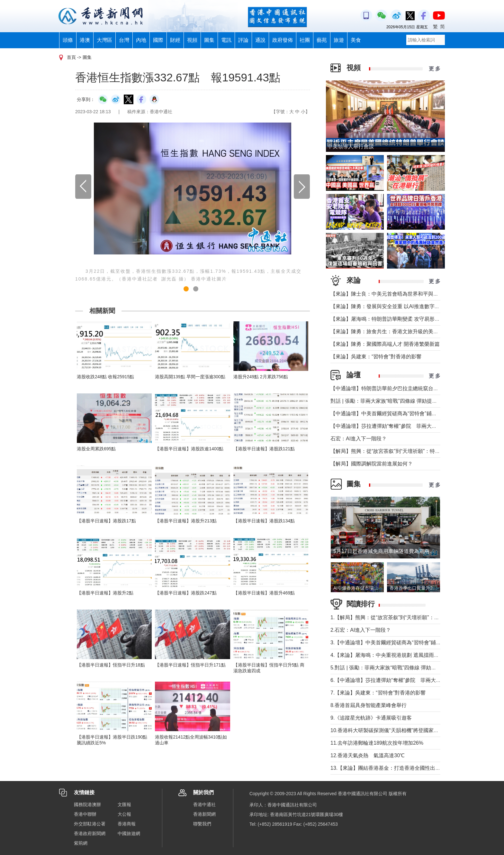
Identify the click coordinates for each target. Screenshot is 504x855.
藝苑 (322, 40)
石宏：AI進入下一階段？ (359, 439)
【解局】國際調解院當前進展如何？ (372, 464)
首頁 (71, 57)
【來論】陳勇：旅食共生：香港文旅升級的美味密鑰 (390, 331)
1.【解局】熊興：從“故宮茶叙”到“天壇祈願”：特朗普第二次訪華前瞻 (408, 617)
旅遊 (339, 40)
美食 (356, 40)
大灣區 (104, 40)
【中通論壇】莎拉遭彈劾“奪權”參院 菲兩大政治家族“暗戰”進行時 (406, 426)
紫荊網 (81, 843)
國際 (158, 40)
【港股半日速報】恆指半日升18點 (111, 665)
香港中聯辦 (85, 814)
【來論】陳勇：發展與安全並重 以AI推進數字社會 (388, 306)
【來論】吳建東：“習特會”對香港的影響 (376, 357)
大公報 (124, 814)
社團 (305, 40)
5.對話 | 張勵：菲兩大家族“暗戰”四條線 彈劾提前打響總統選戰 (401, 668)
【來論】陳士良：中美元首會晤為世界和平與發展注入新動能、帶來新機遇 (415, 294)
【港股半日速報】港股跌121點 (264, 449)
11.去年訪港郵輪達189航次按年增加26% (377, 743)
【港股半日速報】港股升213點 (186, 521)
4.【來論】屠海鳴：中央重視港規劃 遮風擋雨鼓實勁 (390, 655)
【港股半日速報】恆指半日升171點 (190, 665)
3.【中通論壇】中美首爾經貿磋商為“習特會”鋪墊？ (388, 643)
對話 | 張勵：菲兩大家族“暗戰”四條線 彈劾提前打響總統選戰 (399, 401)
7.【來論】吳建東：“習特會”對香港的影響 (378, 693)
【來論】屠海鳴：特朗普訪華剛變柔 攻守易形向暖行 (390, 319)
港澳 (85, 40)
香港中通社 (204, 804)
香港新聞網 (204, 814)
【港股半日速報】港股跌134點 (264, 521)
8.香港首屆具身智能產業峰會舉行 (369, 705)
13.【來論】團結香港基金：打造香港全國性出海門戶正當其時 (401, 768)
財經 (175, 40)
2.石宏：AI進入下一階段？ (361, 630)
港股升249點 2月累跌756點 (261, 377)
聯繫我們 (202, 824)
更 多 (435, 69)
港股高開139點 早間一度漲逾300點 (190, 377)
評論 (243, 40)
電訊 (226, 40)
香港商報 (127, 824)
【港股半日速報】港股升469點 (264, 593)
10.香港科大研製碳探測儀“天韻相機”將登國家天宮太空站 (395, 730)
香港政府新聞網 (90, 833)
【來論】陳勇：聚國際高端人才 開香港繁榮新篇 (385, 344)
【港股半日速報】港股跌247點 (186, 593)
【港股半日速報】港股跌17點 (106, 521)
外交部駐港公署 (90, 824)
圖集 (209, 40)
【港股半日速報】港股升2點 (105, 593)
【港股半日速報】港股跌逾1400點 (189, 449)
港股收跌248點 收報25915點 (105, 377)
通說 (260, 40)
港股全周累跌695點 (96, 449)
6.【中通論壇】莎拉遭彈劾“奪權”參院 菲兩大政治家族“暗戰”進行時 (408, 680)
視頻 (192, 40)
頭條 (68, 40)
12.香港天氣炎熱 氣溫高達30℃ (368, 755)
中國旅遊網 (129, 833)
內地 (141, 40)
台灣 (124, 40)
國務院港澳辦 (87, 804)
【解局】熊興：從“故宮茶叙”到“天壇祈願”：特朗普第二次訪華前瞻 (406, 451)
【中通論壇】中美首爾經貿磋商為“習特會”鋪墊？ (386, 414)
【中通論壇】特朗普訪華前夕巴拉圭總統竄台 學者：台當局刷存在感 (410, 388)
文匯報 (124, 804)
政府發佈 (283, 40)
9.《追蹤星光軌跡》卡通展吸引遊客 (371, 718)
